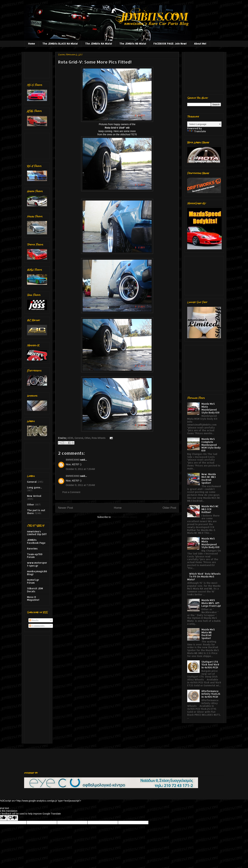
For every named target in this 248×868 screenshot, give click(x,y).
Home (32, 44)
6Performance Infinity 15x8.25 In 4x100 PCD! (211, 694)
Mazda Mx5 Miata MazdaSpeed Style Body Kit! (210, 408)
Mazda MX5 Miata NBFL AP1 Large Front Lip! (211, 603)
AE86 (70, 438)
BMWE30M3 (73, 460)
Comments (37, 626)
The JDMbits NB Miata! (133, 44)
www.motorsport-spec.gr (37, 564)
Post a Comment (71, 492)
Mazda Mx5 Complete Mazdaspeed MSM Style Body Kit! (211, 445)
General (79, 438)
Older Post (169, 508)
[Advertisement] (38, 64)
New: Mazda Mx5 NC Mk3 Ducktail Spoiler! (209, 478)
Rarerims (32, 548)
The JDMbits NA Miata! (99, 44)
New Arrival (34, 496)
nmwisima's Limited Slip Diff (37, 533)
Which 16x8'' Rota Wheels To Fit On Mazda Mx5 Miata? (204, 577)
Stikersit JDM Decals (35, 590)
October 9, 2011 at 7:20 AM (80, 469)
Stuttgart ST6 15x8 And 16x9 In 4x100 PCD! (210, 665)
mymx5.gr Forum (33, 581)
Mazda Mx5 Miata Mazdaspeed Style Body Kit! (210, 543)
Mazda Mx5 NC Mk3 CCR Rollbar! (210, 509)
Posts (34, 620)
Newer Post (66, 508)
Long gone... (34, 487)
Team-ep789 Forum (35, 556)
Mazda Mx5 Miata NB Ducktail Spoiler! (208, 634)
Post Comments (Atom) (124, 517)
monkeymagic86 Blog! (37, 573)
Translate (197, 131)
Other (87, 438)
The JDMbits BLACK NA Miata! (60, 44)
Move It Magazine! (33, 598)
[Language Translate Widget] (204, 124)
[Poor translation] (13, 818)
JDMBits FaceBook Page (36, 541)
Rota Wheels (99, 438)
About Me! (200, 44)
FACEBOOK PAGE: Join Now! (170, 44)
